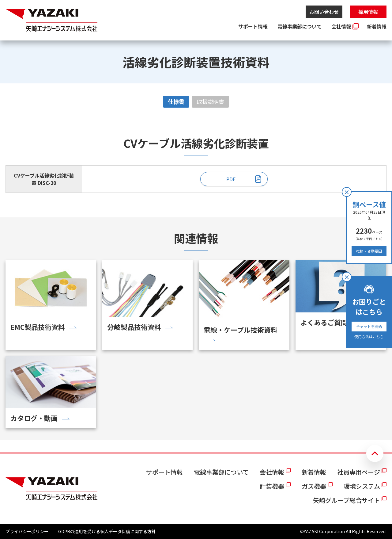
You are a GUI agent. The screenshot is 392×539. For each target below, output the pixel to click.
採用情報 (368, 12)
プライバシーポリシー (27, 531)
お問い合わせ (324, 12)
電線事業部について (300, 26)
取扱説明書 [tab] (210, 101)
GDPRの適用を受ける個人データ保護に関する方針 (107, 531)
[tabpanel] (196, 164)
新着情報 (377, 26)
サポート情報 (253, 26)
